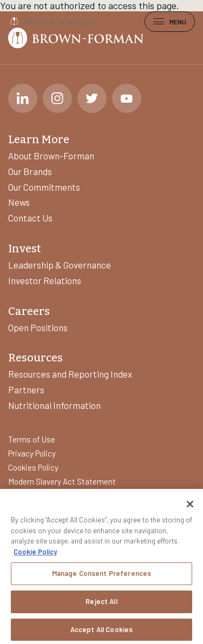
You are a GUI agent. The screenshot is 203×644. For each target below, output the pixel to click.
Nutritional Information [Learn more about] (54, 405)
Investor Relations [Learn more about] (45, 280)
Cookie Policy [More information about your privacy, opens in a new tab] (35, 555)
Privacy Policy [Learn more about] (32, 453)
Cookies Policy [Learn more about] (33, 467)
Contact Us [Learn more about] (30, 218)
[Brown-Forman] (51, 21)
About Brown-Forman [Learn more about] (51, 156)
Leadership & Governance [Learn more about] (60, 265)
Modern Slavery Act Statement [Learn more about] (62, 481)
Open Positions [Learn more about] (38, 327)
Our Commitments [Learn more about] (44, 187)
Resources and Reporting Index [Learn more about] (70, 374)
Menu (170, 22)
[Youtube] (127, 98)
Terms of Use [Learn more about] (32, 439)
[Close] (190, 508)
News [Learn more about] (19, 202)
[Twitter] (92, 98)
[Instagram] (57, 98)
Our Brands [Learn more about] (30, 171)
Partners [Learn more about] (26, 390)
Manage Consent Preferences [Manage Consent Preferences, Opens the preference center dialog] (101, 577)
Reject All (101, 605)
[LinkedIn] (23, 98)
